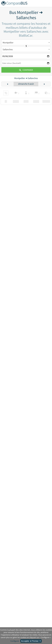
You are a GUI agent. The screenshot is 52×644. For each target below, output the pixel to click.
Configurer (15, 641)
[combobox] (26, 42)
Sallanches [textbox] (8, 49)
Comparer (26, 70)
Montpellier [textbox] (8, 43)
